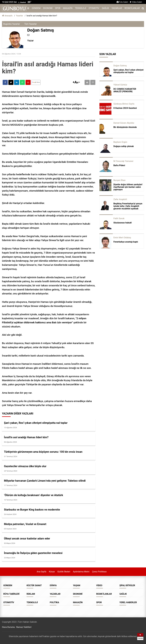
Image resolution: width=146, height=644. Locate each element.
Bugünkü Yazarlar (12, 24)
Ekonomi (48, 8)
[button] (74, 82)
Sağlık (105, 8)
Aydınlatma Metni (81, 572)
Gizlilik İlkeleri (64, 572)
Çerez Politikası (99, 572)
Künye (52, 572)
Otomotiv (94, 8)
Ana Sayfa (41, 572)
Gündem (36, 8)
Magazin (68, 8)
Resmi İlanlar (132, 8)
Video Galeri (136, 2)
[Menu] (29, 8)
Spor (58, 8)
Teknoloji (81, 8)
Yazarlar (117, 8)
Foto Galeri (122, 2)
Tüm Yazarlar (31, 24)
